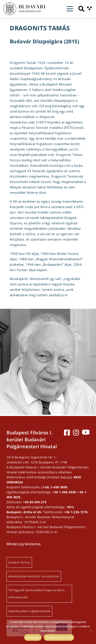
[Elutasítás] (91, 630)
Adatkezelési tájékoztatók (29, 611)
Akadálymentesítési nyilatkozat (34, 576)
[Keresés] (81, 9)
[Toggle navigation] (70, 9)
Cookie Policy (19, 562)
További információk (59, 638)
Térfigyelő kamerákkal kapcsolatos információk (36, 594)
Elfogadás (33, 638)
